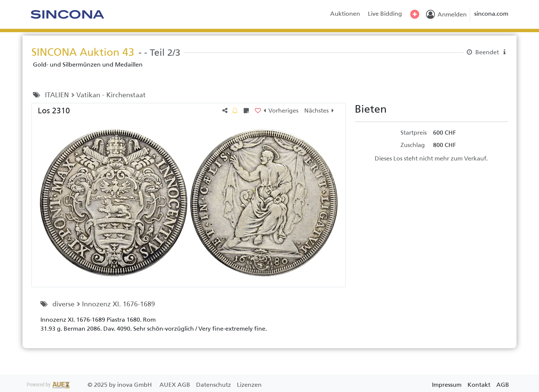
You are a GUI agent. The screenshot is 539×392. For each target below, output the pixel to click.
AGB (503, 385)
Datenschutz (214, 385)
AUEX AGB (176, 385)
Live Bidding (385, 14)
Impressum (447, 385)
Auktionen (345, 14)
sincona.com (491, 14)
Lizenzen (249, 385)
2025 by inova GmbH (90, 385)
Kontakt (479, 385)
